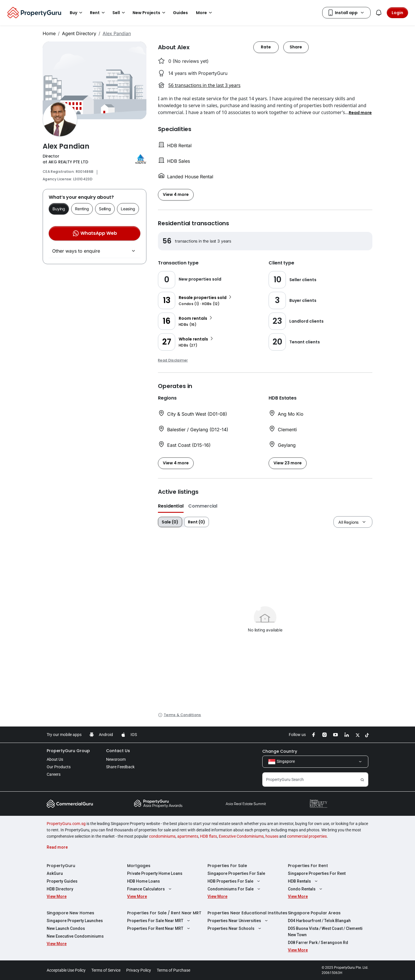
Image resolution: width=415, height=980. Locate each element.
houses (272, 836)
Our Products (59, 767)
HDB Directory (60, 889)
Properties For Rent (308, 866)
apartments (188, 836)
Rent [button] (98, 13)
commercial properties (307, 836)
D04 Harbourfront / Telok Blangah (319, 921)
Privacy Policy (139, 970)
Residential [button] (171, 506)
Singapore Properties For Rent (317, 873)
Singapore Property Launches (75, 921)
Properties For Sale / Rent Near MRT (164, 913)
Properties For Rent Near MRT (159, 928)
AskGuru (55, 873)
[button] (360, 112)
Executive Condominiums (241, 836)
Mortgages (139, 866)
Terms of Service (106, 970)
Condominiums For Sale (235, 889)
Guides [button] (180, 13)
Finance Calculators (150, 889)
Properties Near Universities (238, 921)
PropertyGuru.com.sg (66, 824)
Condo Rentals (306, 889)
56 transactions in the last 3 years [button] (204, 85)
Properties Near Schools (235, 928)
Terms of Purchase (173, 970)
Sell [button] (120, 13)
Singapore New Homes (70, 913)
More (205, 13)
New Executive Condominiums (75, 936)
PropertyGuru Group (68, 751)
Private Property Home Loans (155, 873)
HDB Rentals (303, 881)
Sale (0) (170, 522)
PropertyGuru (61, 866)
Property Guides (62, 881)
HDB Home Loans (144, 881)
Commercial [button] (203, 506)
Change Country (280, 751)
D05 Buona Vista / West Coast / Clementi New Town (325, 932)
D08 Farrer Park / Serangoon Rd (318, 943)
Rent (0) (197, 522)
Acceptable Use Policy (66, 970)
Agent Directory (79, 33)
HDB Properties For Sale (234, 881)
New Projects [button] (150, 13)
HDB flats (209, 836)
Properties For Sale (227, 866)
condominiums (162, 836)
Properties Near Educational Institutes (247, 913)
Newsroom (116, 759)
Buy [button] (77, 13)
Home (49, 33)
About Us (55, 759)
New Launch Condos (66, 928)
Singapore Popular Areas (314, 913)
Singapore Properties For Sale (236, 873)
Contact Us (118, 751)
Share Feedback (120, 767)
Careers (54, 774)
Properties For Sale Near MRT (159, 921)
